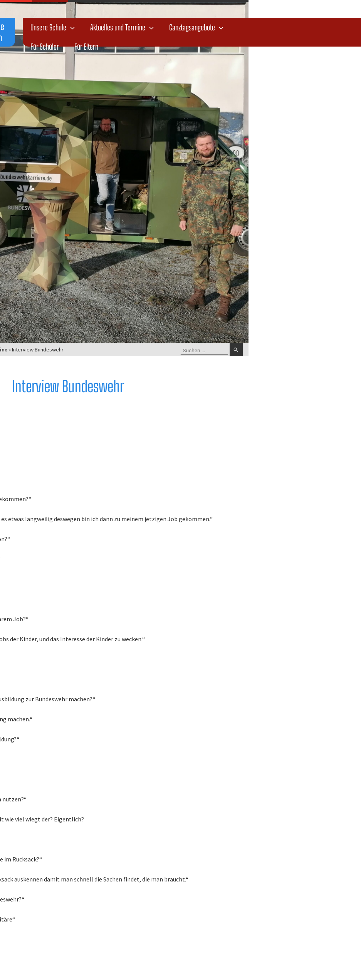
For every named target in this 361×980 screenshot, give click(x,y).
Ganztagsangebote (309, 27)
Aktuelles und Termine (234, 27)
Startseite (49, 350)
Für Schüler (157, 47)
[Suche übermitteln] (349, 350)
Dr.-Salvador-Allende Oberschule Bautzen (84, 32)
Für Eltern (199, 47)
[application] (183, 27)
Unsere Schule (165, 27)
